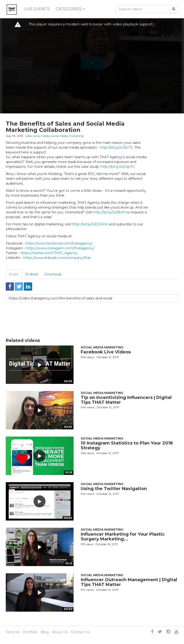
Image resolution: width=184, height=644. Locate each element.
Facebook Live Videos (106, 352)
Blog (45, 632)
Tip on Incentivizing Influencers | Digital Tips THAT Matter (126, 400)
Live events (37, 9)
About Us (60, 632)
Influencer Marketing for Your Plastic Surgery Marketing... (123, 537)
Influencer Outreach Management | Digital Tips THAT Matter (129, 582)
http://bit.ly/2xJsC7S (116, 147)
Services (13, 632)
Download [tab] (53, 274)
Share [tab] (14, 274)
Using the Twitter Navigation (114, 489)
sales (29, 136)
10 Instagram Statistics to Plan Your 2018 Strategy (127, 445)
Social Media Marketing (102, 347)
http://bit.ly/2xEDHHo (90, 224)
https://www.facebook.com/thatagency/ (59, 243)
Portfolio (30, 632)
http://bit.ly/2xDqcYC (118, 167)
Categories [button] (70, 9)
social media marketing (67, 136)
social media (41, 136)
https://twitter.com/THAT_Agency (49, 253)
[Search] (174, 9)
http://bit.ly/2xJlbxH (109, 212)
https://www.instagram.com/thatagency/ (60, 248)
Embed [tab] (31, 274)
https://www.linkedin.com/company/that (57, 258)
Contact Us (80, 632)
